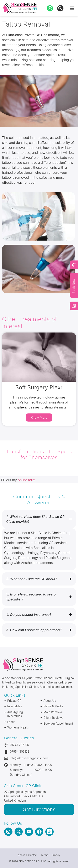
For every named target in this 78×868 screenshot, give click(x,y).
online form (26, 480)
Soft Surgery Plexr (39, 387)
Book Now (74, 286)
